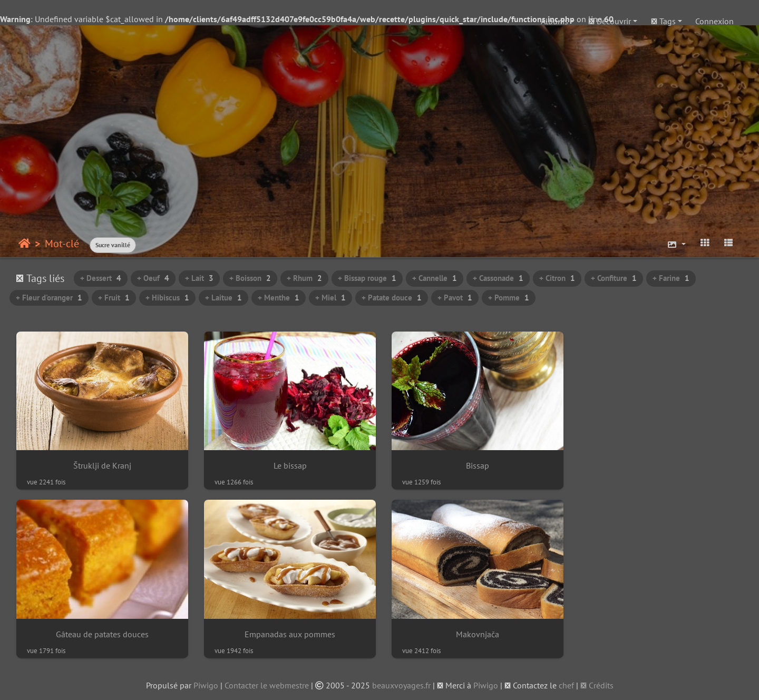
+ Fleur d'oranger (49, 298)
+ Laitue (223, 298)
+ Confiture (614, 278)
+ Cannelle (435, 278)
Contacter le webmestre (267, 682)
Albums (554, 21)
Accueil (25, 244)
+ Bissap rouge (367, 278)
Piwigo (206, 682)
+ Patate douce (392, 298)
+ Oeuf (153, 278)
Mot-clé (62, 244)
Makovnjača (287, 631)
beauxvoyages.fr (401, 682)
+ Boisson (250, 278)
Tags (663, 21)
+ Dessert (101, 278)
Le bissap (287, 464)
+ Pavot (455, 298)
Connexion (714, 21)
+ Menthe (279, 298)
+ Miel (330, 298)
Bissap (472, 464)
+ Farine (671, 278)
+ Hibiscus (167, 298)
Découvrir (610, 21)
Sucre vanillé (113, 245)
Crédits (597, 682)
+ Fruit (114, 298)
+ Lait (199, 278)
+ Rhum (304, 278)
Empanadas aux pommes (101, 631)
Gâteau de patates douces (658, 464)
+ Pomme (509, 298)
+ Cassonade (498, 278)
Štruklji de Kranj (101, 464)
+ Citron (557, 278)
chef (566, 682)
